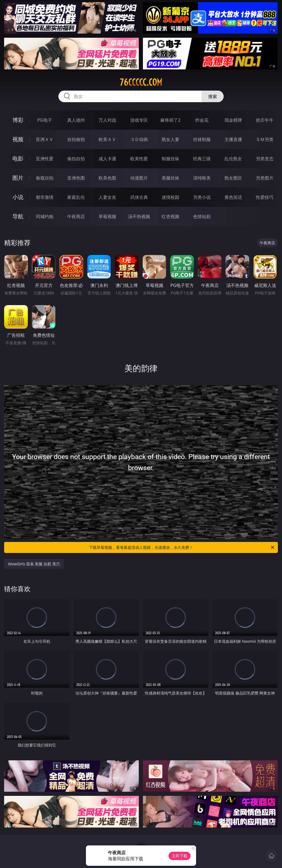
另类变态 (265, 159)
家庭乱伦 (76, 197)
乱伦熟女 (233, 159)
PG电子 (44, 120)
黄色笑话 (233, 197)
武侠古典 (139, 197)
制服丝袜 (170, 159)
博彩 (18, 120)
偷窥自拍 (45, 178)
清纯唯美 (202, 178)
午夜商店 (76, 216)
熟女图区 (233, 178)
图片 (18, 178)
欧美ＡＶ (107, 139)
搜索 (213, 96)
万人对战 (107, 120)
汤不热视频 (139, 216)
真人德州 (76, 120)
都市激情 (45, 197)
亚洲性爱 (45, 159)
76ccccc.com (141, 82)
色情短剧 (202, 216)
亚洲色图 (76, 178)
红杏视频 (170, 216)
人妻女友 (107, 197)
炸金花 (202, 120)
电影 (18, 158)
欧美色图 (107, 178)
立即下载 (180, 856)
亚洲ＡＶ (45, 139)
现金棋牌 (233, 120)
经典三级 (202, 159)
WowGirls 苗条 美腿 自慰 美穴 (34, 564)
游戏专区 (139, 120)
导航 (18, 216)
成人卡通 (107, 159)
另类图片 (265, 178)
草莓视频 (107, 216)
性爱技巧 (265, 197)
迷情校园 (170, 197)
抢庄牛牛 (265, 120)
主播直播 (233, 139)
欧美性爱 (139, 159)
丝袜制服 (202, 139)
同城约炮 (45, 216)
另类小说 (202, 197)
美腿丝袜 (170, 178)
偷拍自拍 (76, 159)
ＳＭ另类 (265, 139)
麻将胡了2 (170, 120)
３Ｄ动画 (139, 139)
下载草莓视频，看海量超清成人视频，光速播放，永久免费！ (182, 547)
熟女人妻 (170, 139)
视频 (18, 139)
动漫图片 (139, 178)
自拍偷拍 (76, 139)
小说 (18, 197)
